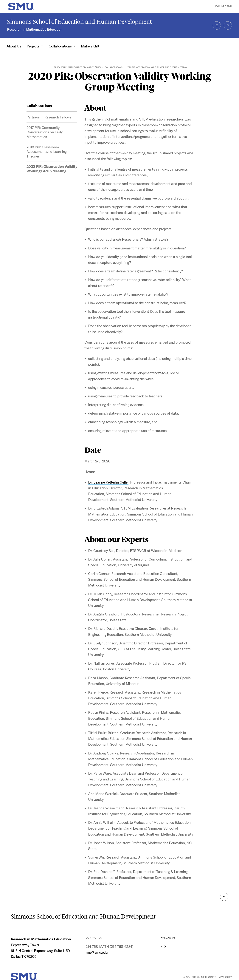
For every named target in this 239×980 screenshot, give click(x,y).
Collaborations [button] (61, 46)
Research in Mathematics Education (35, 29)
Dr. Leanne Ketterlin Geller (108, 482)
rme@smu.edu (97, 952)
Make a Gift (90, 46)
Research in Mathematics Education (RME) (77, 67)
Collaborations (114, 67)
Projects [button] (34, 46)
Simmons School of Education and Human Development (79, 22)
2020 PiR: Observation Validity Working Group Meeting (52, 169)
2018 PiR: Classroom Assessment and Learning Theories (47, 152)
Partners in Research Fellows (49, 117)
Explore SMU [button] (224, 6)
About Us (14, 46)
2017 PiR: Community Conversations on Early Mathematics (44, 132)
